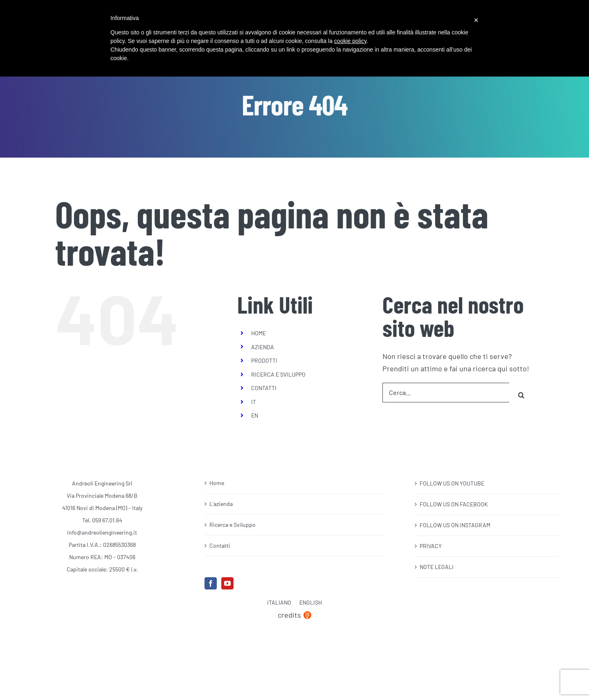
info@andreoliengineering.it (102, 532)
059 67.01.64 (107, 520)
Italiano (279, 602)
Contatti (220, 545)
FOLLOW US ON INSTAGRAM (455, 525)
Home (217, 483)
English (311, 602)
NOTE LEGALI (437, 567)
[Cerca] (522, 393)
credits (294, 615)
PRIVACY (431, 546)
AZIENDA (263, 347)
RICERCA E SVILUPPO (278, 374)
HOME (259, 333)
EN (255, 415)
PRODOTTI (264, 360)
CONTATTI (264, 388)
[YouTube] (227, 583)
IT (254, 402)
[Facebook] (211, 583)
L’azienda (221, 504)
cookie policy (350, 41)
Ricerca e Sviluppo (233, 525)
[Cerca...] (446, 393)
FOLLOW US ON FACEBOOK (454, 504)
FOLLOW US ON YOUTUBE (452, 483)
